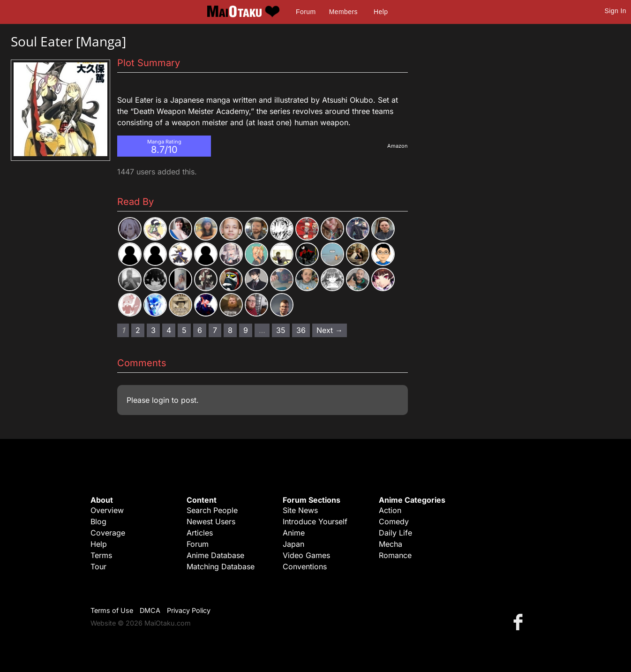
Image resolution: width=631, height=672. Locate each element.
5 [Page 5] (184, 330)
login (161, 400)
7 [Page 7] (215, 330)
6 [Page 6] (200, 330)
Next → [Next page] (330, 330)
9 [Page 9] (246, 330)
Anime (294, 533)
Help (381, 12)
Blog (98, 521)
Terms (101, 555)
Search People (212, 510)
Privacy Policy (189, 610)
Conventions (305, 566)
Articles (200, 533)
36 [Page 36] (301, 330)
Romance (395, 555)
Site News (300, 510)
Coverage (108, 533)
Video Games (306, 555)
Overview (107, 510)
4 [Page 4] (169, 330)
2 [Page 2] (138, 330)
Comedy (394, 521)
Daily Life (395, 533)
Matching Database (221, 566)
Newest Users (211, 521)
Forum (306, 12)
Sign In (616, 11)
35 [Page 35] (281, 330)
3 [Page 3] (153, 330)
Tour (98, 566)
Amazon (398, 146)
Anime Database (215, 555)
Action (390, 510)
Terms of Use (112, 610)
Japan (293, 544)
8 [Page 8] (230, 330)
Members (343, 12)
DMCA (150, 610)
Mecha (391, 544)
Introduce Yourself (315, 521)
